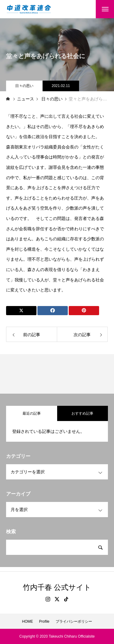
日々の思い (24, 86)
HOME (27, 621)
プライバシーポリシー (74, 621)
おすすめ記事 (82, 413)
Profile (44, 621)
